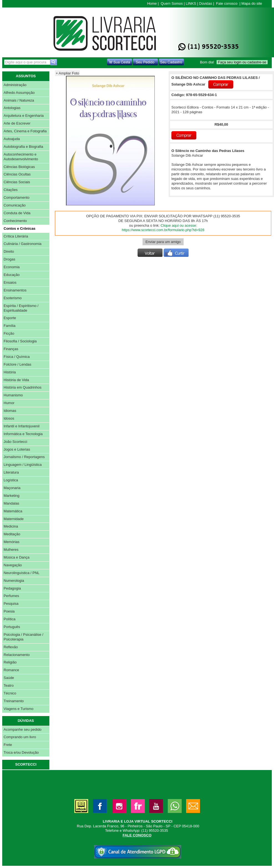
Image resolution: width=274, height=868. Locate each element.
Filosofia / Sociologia (20, 341)
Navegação (13, 565)
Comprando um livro (20, 737)
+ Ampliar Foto (67, 73)
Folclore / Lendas (17, 364)
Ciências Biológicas (19, 167)
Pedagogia (12, 588)
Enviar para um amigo (163, 242)
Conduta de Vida (17, 213)
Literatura (11, 472)
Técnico (10, 693)
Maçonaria (12, 488)
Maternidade (14, 519)
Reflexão (11, 647)
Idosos (9, 418)
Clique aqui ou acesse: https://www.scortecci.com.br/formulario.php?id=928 (163, 228)
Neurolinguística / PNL (21, 573)
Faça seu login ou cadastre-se (242, 62)
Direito (9, 251)
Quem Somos (172, 3)
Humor (9, 403)
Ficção (9, 333)
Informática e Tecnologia (23, 434)
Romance (11, 670)
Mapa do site (252, 3)
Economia (12, 267)
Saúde (9, 678)
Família (10, 326)
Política (10, 619)
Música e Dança (17, 557)
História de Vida (16, 380)
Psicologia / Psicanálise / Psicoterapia (23, 637)
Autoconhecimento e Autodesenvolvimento (21, 157)
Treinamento (14, 701)
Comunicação (15, 205)
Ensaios (10, 282)
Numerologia (14, 581)
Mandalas (11, 503)
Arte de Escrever (17, 123)
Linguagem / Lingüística (23, 465)
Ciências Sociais (17, 182)
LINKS (191, 3)
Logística (11, 480)
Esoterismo (13, 298)
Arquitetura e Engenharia (24, 116)
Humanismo (13, 395)
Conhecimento (15, 221)
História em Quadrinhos (23, 387)
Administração (15, 85)
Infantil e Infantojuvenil (21, 426)
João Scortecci (15, 442)
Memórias (12, 542)
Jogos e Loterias (17, 449)
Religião (10, 662)
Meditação (12, 534)
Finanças (11, 349)
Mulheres (11, 550)
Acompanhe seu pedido (23, 729)
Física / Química (17, 357)
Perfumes (11, 596)
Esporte (10, 318)
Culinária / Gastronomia (23, 244)
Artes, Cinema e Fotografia (25, 131)
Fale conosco (227, 3)
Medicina (11, 526)
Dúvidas (206, 3)
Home (152, 3)
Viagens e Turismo (18, 709)
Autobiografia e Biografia (23, 147)
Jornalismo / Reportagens (24, 457)
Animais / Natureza (19, 100)
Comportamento (17, 197)
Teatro (9, 685)
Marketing (12, 496)
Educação (12, 275)
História (10, 372)
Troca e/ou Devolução (21, 752)
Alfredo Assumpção (19, 93)
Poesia (9, 611)
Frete (8, 745)
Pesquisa (11, 604)
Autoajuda (12, 139)
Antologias (12, 108)
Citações (11, 190)
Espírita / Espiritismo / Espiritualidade (21, 308)
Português (12, 627)
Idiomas (10, 411)
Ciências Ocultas (17, 174)
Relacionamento (17, 655)
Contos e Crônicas (20, 228)
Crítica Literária (16, 236)
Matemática (13, 511)
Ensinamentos (15, 290)
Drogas (9, 259)
